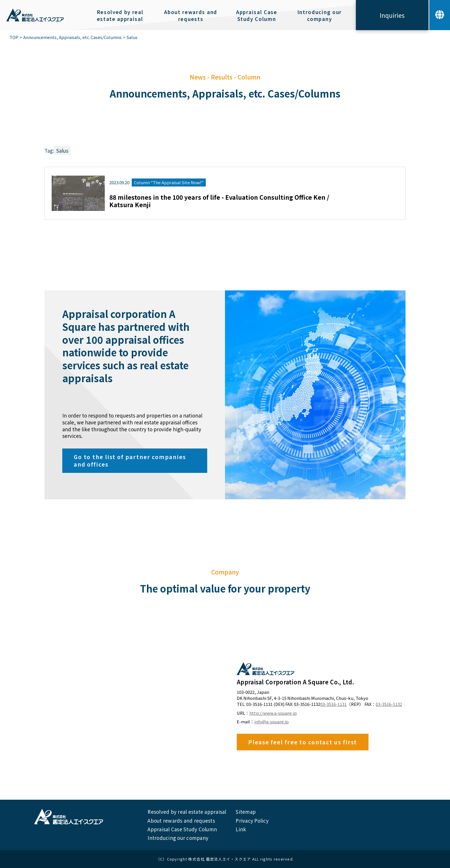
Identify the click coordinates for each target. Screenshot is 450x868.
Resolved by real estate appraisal (187, 812)
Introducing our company (178, 838)
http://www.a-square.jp (273, 713)
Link (241, 829)
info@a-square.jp (271, 722)
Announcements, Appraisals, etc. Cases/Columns (72, 37)
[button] (440, 15)
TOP (14, 37)
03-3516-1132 (389, 704)
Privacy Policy (252, 821)
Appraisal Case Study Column (182, 829)
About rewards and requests (181, 821)
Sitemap (246, 812)
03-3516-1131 (333, 704)
